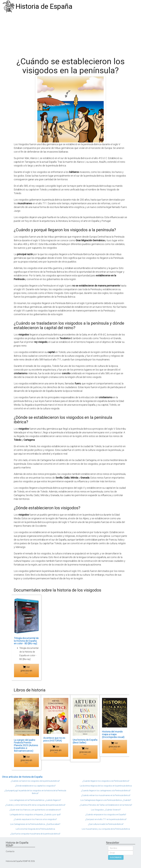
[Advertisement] (70, 34)
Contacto (10, 851)
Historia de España (44, 6)
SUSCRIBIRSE (116, 857)
